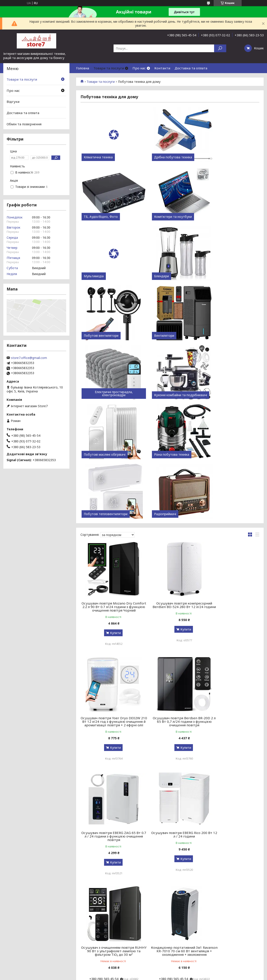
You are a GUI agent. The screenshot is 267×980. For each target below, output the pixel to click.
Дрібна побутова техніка (164, 157)
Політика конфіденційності (168, 890)
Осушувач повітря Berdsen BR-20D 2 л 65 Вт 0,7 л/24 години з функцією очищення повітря (109, 610)
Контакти (162, 68)
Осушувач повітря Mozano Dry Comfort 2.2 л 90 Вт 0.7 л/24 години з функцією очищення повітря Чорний (109, 490)
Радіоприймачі (156, 395)
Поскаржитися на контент (132, 890)
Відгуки (13, 102)
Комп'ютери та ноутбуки (103, 217)
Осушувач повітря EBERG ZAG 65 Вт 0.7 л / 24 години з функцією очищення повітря (170, 610)
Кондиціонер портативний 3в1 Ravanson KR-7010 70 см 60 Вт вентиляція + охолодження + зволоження (170, 726)
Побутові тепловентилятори (106, 395)
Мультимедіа (155, 217)
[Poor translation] (16, 916)
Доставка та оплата (191, 68)
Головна (83, 68)
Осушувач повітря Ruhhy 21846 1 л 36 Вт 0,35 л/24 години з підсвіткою (231, 724)
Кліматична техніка (98, 157)
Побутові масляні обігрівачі (165, 336)
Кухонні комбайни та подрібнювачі (109, 334)
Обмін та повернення (24, 124)
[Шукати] (220, 48)
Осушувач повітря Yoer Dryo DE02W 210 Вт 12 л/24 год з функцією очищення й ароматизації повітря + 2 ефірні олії (231, 491)
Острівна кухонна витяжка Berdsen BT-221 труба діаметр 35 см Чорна (109, 834)
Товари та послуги (109, 68)
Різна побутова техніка (223, 336)
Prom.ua (155, 886)
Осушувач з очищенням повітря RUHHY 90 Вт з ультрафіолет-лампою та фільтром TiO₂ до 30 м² (109, 724)
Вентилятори (155, 276)
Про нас (139, 68)
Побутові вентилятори (101, 276)
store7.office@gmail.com (29, 358)
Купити (111, 517)
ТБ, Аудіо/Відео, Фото (222, 157)
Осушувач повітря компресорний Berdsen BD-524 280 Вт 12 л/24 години (170, 488)
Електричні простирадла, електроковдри (231, 275)
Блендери (213, 217)
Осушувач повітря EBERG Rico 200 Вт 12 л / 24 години (231, 608)
